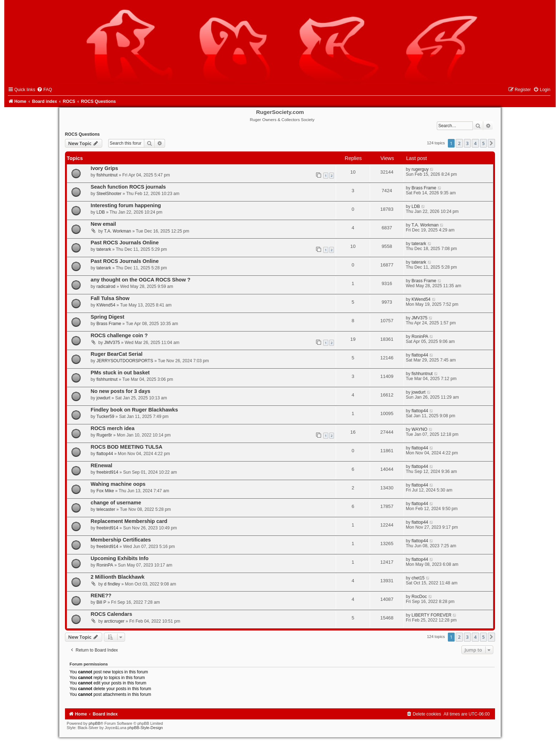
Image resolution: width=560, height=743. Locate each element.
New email (103, 224)
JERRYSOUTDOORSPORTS (125, 361)
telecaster (106, 509)
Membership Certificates (121, 540)
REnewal (102, 465)
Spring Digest (107, 317)
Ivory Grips (104, 168)
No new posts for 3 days (121, 391)
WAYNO (419, 429)
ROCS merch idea (113, 428)
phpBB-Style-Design (145, 728)
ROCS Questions (82, 134)
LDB (101, 212)
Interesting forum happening (126, 205)
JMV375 (419, 318)
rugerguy (420, 169)
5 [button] (483, 143)
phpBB (94, 723)
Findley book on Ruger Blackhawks (134, 410)
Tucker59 (105, 417)
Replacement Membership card (129, 521)
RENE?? (101, 595)
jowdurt (103, 398)
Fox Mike (105, 491)
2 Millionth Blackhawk (118, 577)
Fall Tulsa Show (110, 298)
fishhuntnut (107, 175)
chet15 (418, 578)
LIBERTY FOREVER (431, 615)
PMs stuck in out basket (120, 373)
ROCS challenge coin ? (119, 335)
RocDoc (419, 597)
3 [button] (467, 143)
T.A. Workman (117, 231)
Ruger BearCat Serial (117, 354)
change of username (116, 503)
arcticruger (114, 621)
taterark (104, 249)
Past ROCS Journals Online (125, 243)
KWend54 (106, 305)
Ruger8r (104, 435)
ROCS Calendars (111, 614)
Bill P (101, 602)
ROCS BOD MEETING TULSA (127, 447)
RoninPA (420, 336)
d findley (112, 584)
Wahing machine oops (118, 484)
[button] (491, 143)
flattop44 (420, 355)
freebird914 (107, 472)
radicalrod (106, 286)
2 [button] (459, 143)
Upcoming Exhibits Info (120, 558)
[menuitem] (44, 90)
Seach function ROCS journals (128, 187)
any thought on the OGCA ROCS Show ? (141, 280)
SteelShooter (109, 194)
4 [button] (475, 143)
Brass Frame (424, 188)
